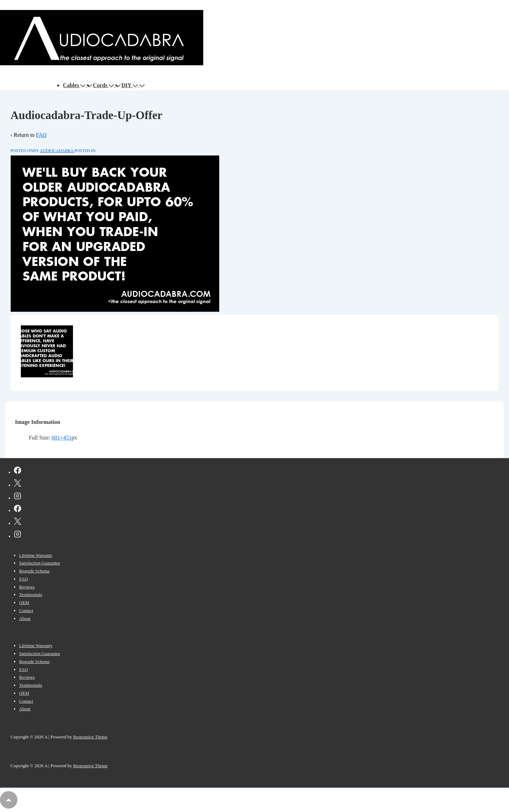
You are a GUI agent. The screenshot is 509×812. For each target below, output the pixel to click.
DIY (130, 85)
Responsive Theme (90, 737)
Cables (75, 85)
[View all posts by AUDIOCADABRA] (57, 151)
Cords (104, 85)
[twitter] (18, 484)
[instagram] (18, 497)
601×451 (62, 438)
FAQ (41, 135)
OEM (24, 602)
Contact (26, 610)
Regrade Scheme (34, 571)
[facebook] (18, 471)
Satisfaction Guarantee (40, 563)
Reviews (27, 587)
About (25, 618)
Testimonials (31, 595)
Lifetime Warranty (36, 555)
